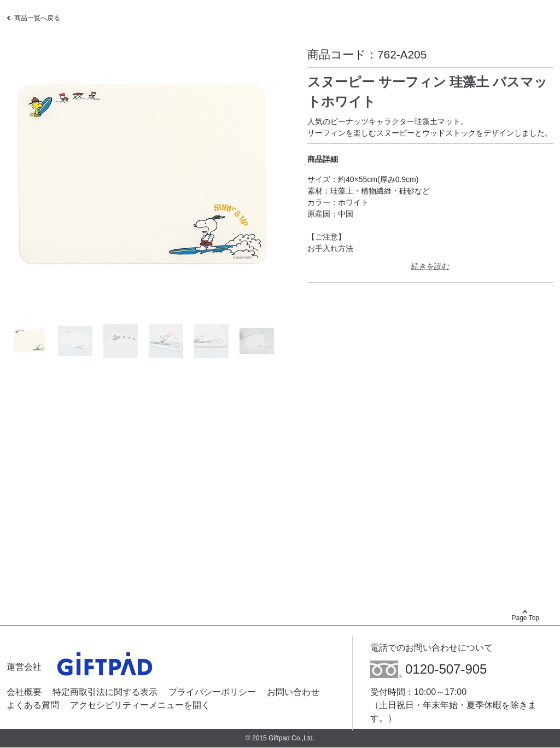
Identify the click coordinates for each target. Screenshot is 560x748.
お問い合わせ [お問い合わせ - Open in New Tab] (293, 692)
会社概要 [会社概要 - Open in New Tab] (24, 692)
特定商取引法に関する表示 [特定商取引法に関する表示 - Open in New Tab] (105, 692)
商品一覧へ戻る (37, 18)
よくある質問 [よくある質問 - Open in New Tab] (33, 705)
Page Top (526, 618)
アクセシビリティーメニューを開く (140, 705)
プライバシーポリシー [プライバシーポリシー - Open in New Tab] (212, 692)
